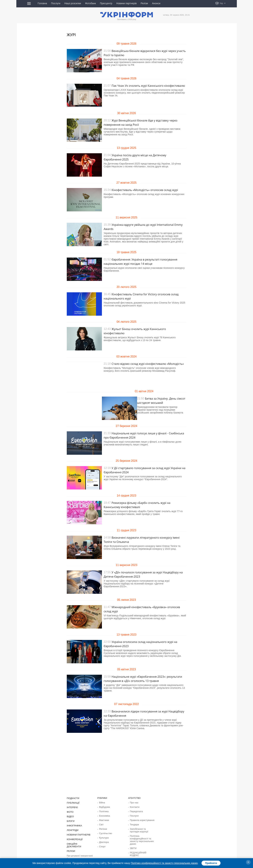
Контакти (134, 807)
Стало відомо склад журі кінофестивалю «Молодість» (148, 364)
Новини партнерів (126, 3)
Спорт (102, 845)
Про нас (134, 803)
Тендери (134, 824)
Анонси (156, 3)
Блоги (70, 820)
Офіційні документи (78, 842)
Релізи (144, 3)
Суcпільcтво (105, 832)
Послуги (56, 3)
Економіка (104, 815)
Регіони (103, 828)
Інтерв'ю (72, 807)
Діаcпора (103, 840)
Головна (42, 3)
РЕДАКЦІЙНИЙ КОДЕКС (142, 850)
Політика (103, 811)
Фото (70, 811)
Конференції (74, 838)
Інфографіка (74, 824)
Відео (70, 816)
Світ (101, 824)
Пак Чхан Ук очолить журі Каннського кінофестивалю (148, 86)
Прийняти (211, 863)
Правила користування (141, 819)
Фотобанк (90, 3)
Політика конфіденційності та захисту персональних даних (141, 838)
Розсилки (134, 854)
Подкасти (72, 798)
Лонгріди (72, 829)
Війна (102, 803)
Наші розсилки (73, 3)
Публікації (73, 803)
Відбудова (104, 807)
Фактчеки (104, 819)
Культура (103, 836)
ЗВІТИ (133, 846)
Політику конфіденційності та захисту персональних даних (164, 863)
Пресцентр (106, 3)
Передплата (136, 811)
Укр (221, 3)
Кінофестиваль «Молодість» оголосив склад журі (145, 190)
